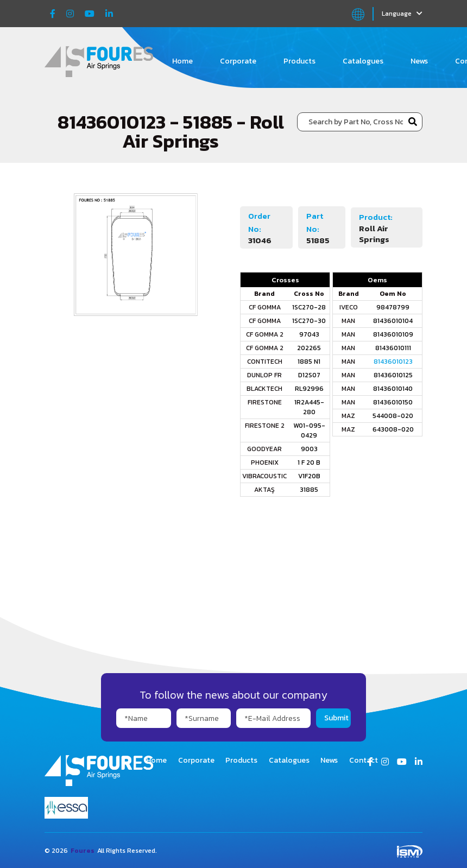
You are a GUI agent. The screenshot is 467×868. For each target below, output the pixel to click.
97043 (309, 334)
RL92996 (309, 389)
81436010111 (393, 348)
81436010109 (393, 334)
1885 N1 (309, 362)
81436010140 (393, 389)
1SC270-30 (309, 321)
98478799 (393, 307)
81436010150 (393, 402)
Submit (336, 718)
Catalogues (363, 61)
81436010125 (393, 375)
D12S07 (309, 375)
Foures (83, 851)
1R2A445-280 (309, 407)
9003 (309, 449)
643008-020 (393, 429)
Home (182, 61)
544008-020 (393, 416)
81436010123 (393, 362)
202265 (309, 348)
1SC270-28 (309, 307)
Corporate (238, 61)
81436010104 (393, 321)
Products (299, 61)
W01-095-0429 (309, 430)
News (419, 61)
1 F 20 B (309, 462)
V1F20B (309, 476)
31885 (309, 490)
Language (402, 14)
